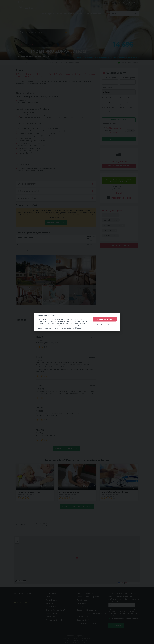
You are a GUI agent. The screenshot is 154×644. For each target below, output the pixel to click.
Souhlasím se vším (105, 319)
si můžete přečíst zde (73, 328)
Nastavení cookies (105, 325)
